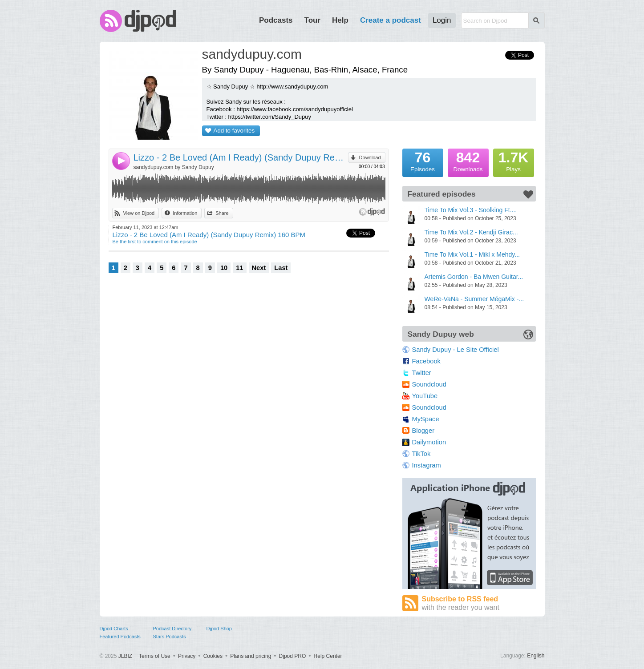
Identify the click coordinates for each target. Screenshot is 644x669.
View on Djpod (139, 213)
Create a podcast (391, 20)
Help (340, 20)
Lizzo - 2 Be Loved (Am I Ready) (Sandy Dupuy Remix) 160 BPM (241, 157)
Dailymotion (429, 442)
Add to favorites (234, 131)
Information (185, 213)
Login (442, 20)
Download (370, 157)
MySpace (426, 419)
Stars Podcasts (170, 637)
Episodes (423, 161)
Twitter (422, 373)
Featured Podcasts (120, 637)
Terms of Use (155, 656)
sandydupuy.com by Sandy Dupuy (174, 167)
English (536, 656)
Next (259, 268)
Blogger (423, 431)
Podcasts (276, 20)
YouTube (425, 396)
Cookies (213, 656)
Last (281, 268)
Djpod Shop (219, 629)
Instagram (427, 465)
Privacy (187, 656)
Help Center (328, 656)
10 (224, 268)
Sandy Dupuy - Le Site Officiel (456, 350)
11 (239, 268)
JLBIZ (125, 656)
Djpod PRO (293, 656)
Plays (514, 161)
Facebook (426, 361)
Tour (313, 20)
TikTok (421, 454)
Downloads (468, 161)
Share (222, 213)
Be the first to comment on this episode (155, 242)
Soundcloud (429, 384)
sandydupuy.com (252, 54)
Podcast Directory (172, 629)
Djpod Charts (114, 629)
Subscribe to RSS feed (479, 603)
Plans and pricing (251, 656)
